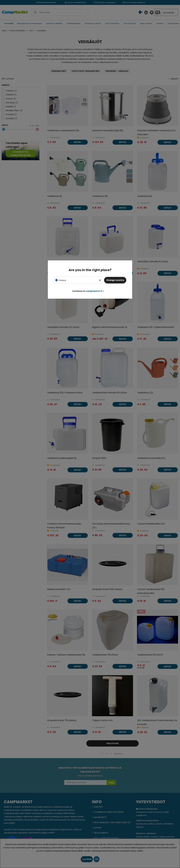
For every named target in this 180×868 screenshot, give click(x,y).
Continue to (88, 291)
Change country (115, 280)
